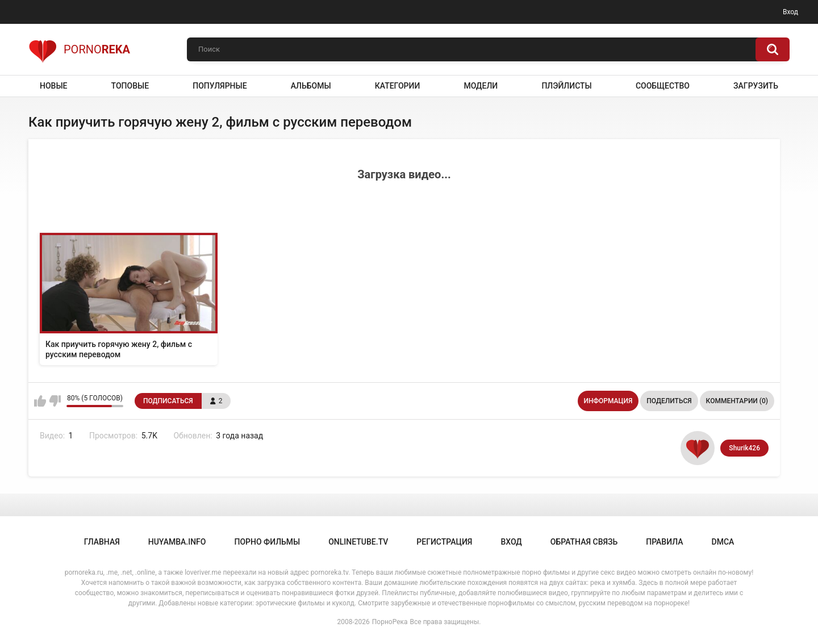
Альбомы (311, 86)
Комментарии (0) (737, 401)
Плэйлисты (566, 86)
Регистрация (444, 542)
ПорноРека (390, 622)
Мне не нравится (55, 401)
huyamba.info (177, 542)
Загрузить (756, 86)
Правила (664, 542)
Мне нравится (40, 401)
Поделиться (669, 401)
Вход (790, 12)
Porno (79, 49)
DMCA (723, 542)
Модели (481, 86)
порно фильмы (267, 542)
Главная (102, 542)
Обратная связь (584, 542)
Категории (398, 86)
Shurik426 (744, 448)
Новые (53, 86)
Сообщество (663, 86)
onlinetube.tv (358, 542)
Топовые (130, 86)
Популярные (220, 86)
